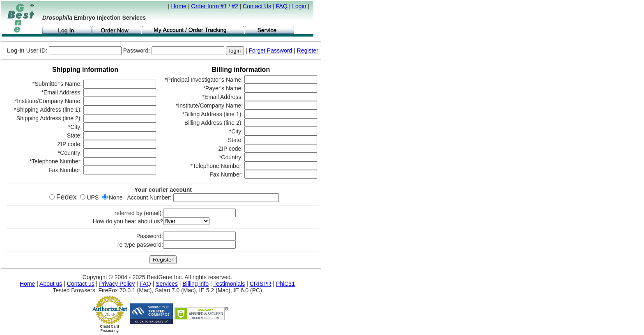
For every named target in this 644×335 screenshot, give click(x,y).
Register (308, 50)
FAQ (282, 6)
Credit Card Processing (109, 328)
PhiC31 (285, 284)
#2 (235, 6)
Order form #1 (209, 6)
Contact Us (257, 6)
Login (299, 6)
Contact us (81, 284)
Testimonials (229, 284)
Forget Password (271, 50)
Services (167, 284)
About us (51, 284)
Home (179, 6)
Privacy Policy (117, 284)
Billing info (195, 284)
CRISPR (261, 284)
